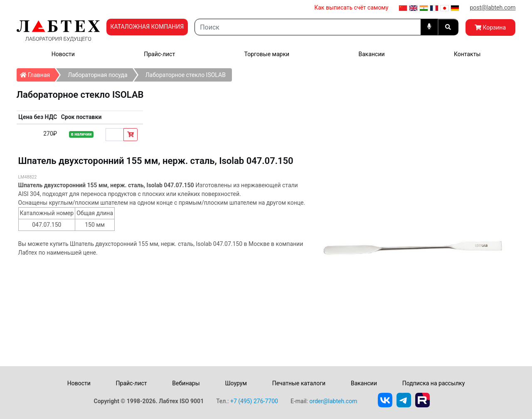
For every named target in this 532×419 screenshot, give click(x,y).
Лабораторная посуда (97, 75)
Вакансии (371, 54)
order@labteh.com (333, 401)
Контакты (467, 54)
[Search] (308, 27)
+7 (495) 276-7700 (254, 401)
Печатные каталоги (299, 383)
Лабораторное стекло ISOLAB (186, 75)
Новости (63, 54)
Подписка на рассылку (434, 383)
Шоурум (236, 383)
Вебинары (186, 383)
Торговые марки (267, 54)
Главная (38, 73)
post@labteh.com (493, 7)
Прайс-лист (159, 54)
